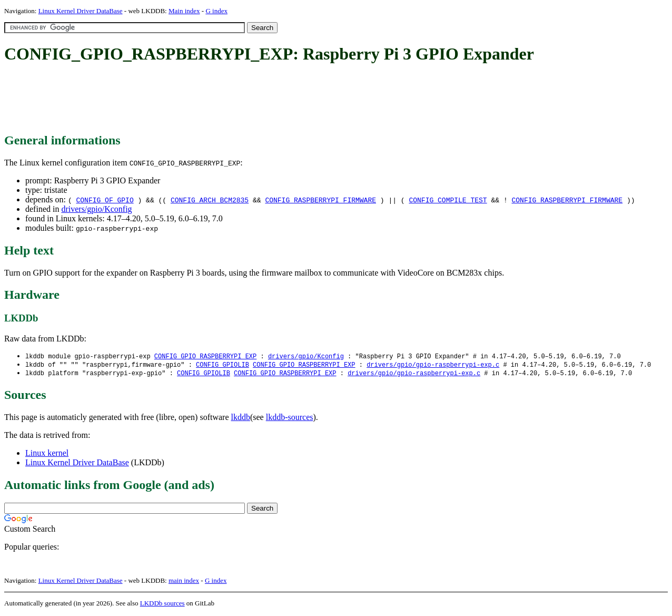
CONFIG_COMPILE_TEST (448, 200)
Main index (184, 11)
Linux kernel (47, 454)
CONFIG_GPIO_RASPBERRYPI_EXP (205, 356)
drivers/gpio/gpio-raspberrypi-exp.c (433, 365)
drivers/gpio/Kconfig (96, 209)
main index (184, 582)
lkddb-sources (290, 419)
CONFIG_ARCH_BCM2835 (210, 200)
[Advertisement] (196, 99)
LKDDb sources (162, 605)
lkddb (241, 419)
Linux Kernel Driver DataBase (81, 11)
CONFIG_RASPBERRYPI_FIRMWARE (320, 200)
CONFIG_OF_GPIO (105, 200)
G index (216, 11)
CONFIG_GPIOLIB (223, 365)
